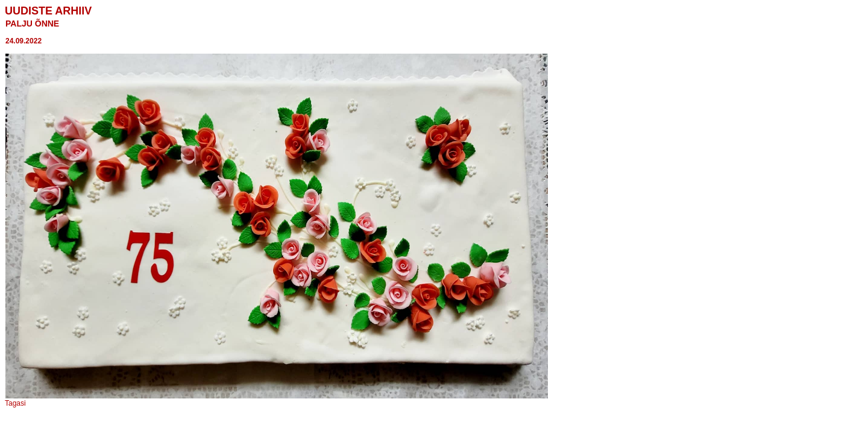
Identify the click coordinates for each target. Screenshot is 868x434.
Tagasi (15, 403)
